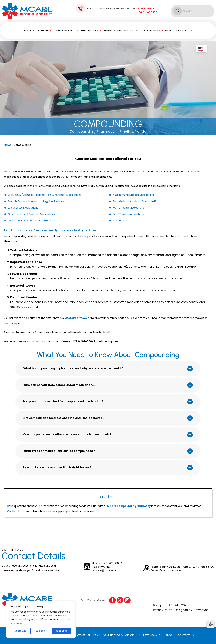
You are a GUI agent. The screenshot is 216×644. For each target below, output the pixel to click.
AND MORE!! (120, 221)
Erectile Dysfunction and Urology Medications (36, 201)
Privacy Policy (163, 610)
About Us (42, 31)
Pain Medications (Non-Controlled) (134, 201)
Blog (168, 31)
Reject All (41, 631)
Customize (21, 631)
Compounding (63, 31)
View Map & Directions (167, 570)
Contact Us (184, 31)
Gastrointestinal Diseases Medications (31, 214)
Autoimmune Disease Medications (134, 195)
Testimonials (151, 31)
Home (27, 31)
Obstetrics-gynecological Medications (32, 221)
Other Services (88, 31)
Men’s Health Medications (129, 208)
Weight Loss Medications (23, 208)
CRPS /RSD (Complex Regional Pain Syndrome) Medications (45, 195)
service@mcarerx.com (108, 570)
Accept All (61, 631)
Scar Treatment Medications (131, 214)
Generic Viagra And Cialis (120, 31)
